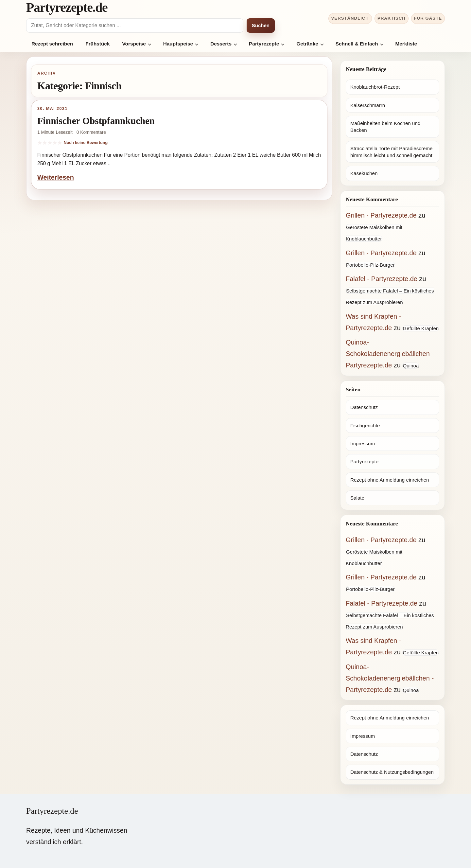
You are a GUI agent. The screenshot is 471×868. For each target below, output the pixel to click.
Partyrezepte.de (67, 8)
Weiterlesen (56, 177)
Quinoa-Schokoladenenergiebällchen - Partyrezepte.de (390, 354)
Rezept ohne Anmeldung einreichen (390, 480)
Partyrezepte (264, 44)
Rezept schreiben (52, 44)
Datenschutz (364, 407)
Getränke (307, 44)
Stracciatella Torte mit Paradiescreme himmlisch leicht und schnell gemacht (391, 152)
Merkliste (406, 44)
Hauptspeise (178, 44)
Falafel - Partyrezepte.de (382, 279)
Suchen (261, 25)
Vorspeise (134, 44)
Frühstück (97, 44)
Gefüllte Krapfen (421, 328)
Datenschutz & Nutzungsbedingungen (392, 772)
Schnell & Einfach (357, 44)
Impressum (363, 443)
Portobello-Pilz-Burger (370, 265)
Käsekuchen (364, 173)
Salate (357, 498)
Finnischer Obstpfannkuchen (96, 121)
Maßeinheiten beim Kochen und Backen (385, 127)
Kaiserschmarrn (368, 105)
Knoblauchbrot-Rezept (375, 87)
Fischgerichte (365, 425)
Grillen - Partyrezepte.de (381, 215)
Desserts (221, 44)
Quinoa (411, 366)
